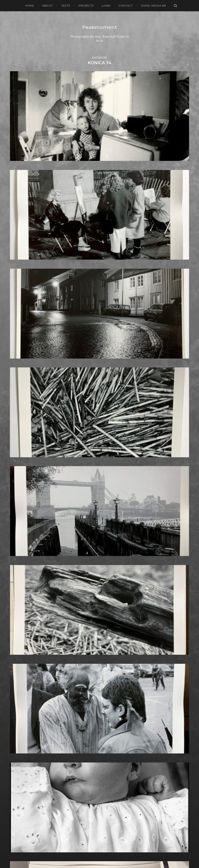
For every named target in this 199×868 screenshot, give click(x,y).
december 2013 (22, 622)
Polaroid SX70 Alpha (93, 715)
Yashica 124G (87, 809)
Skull (82, 754)
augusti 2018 (20, 453)
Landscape (86, 622)
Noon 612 (84, 670)
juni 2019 (17, 423)
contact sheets (89, 441)
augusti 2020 (20, 380)
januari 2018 (19, 474)
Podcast (84, 706)
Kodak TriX (86, 607)
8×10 (81, 377)
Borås (82, 414)
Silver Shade (87, 748)
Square (83, 763)
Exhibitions (86, 489)
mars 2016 (17, 540)
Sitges (82, 751)
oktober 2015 (20, 555)
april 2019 (17, 429)
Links (106, 6)
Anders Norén (106, 855)
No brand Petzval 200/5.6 (97, 667)
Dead (82, 456)
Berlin (82, 405)
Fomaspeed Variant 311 (95, 507)
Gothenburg (87, 534)
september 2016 (22, 522)
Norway (83, 676)
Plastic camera (88, 703)
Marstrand (85, 646)
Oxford (83, 679)
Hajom (82, 546)
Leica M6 (84, 631)
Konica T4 (85, 610)
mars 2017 (17, 504)
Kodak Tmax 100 (90, 601)
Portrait (83, 718)
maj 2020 (17, 390)
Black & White (88, 408)
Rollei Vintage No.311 (93, 730)
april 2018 (17, 465)
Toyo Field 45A (89, 790)
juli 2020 (17, 384)
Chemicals (85, 429)
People (83, 688)
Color (82, 435)
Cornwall (84, 450)
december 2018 (22, 441)
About (47, 6)
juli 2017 (16, 492)
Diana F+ (84, 468)
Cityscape (85, 432)
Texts (65, 6)
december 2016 (22, 513)
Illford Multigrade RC (93, 576)
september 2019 (22, 414)
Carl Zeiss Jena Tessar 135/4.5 (99, 426)
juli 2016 (16, 528)
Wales (82, 806)
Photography (88, 691)
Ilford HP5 (85, 567)
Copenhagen (87, 447)
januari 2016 (19, 546)
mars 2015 (17, 576)
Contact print (88, 438)
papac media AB (153, 6)
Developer (86, 465)
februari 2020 (20, 399)
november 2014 (22, 588)
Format (83, 513)
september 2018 (22, 450)
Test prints (86, 781)
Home (30, 6)
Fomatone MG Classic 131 (96, 510)
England (84, 486)
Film (81, 495)
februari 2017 (20, 507)
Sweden (84, 775)
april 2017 (17, 501)
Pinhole (83, 694)
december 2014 (22, 585)
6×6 (80, 371)
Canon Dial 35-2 (89, 423)
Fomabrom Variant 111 (94, 501)
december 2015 (22, 549)
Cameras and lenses (92, 417)
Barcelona (85, 396)
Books (82, 411)
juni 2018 (17, 459)
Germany (85, 531)
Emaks (83, 483)
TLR (81, 784)
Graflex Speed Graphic (94, 543)
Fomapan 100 (88, 504)
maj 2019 (17, 426)
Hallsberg (85, 552)
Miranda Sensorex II (92, 655)
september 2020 (23, 377)
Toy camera (86, 787)
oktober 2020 (20, 374)
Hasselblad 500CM (92, 555)
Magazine (85, 637)
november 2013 (22, 625)
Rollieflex (85, 733)
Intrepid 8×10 (88, 588)
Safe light (85, 739)
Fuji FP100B (87, 519)
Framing (84, 516)
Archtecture (87, 393)
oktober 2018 (20, 447)
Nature (83, 658)
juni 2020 (17, 387)
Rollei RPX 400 (89, 727)
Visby (81, 800)
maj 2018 (17, 462)
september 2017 (22, 486)
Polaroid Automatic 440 (95, 712)
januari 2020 (19, 402)
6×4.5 (81, 368)
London (83, 634)
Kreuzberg (86, 616)
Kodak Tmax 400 (90, 604)
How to (83, 558)
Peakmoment (100, 27)
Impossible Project (92, 579)
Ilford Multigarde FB (93, 570)
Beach (82, 399)
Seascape (85, 742)
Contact (126, 6)
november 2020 (22, 371)
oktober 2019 (20, 411)
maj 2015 (16, 570)
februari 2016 (20, 543)
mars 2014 (17, 613)
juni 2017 (17, 495)
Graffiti (83, 540)
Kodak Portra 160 (90, 598)
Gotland (84, 537)
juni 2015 (17, 567)
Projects (86, 6)
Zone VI (83, 815)
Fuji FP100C (86, 522)
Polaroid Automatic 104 (95, 709)
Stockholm (86, 766)
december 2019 (22, 405)
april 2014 (17, 610)
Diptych (83, 471)
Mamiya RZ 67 (88, 640)
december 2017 (22, 477)
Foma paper (87, 498)
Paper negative (89, 685)
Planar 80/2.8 (88, 700)
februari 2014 (20, 616)
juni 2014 (17, 604)
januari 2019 (19, 438)
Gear (81, 528)
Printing (84, 721)
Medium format (89, 652)
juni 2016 (17, 531)
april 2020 (18, 393)
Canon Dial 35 (88, 420)
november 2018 (22, 444)
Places (82, 697)
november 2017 (22, 480)
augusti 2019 (20, 417)
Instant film (86, 585)
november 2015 (22, 552)
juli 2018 (16, 456)
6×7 (80, 374)
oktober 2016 (20, 519)
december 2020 (22, 368)
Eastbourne (87, 480)
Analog (83, 387)
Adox (81, 380)
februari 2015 (20, 579)
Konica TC (85, 613)
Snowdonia (86, 757)
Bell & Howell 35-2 (91, 402)
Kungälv (84, 619)
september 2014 (22, 595)
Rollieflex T (86, 736)
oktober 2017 (20, 483)
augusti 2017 (20, 489)
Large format (87, 628)
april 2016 (17, 537)
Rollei (82, 724)
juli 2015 (16, 564)
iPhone (83, 592)
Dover (82, 477)
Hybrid (83, 561)
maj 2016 (16, 534)
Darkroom (85, 453)
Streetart (85, 772)
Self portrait (87, 745)
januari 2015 (19, 582)
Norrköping (86, 673)
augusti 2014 (20, 598)
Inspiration (85, 582)
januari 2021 (19, 365)
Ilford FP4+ (86, 564)
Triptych (84, 793)
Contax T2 (85, 444)
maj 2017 (17, 498)
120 (80, 356)
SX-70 (82, 778)
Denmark (85, 462)
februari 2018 (20, 471)
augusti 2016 (19, 525)
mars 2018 (18, 468)
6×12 (81, 365)
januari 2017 (19, 510)
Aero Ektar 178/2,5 (91, 384)
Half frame (86, 549)
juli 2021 (16, 356)
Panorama (85, 682)
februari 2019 (20, 435)
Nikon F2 (84, 664)
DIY (80, 474)
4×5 (80, 362)
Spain (82, 760)
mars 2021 (17, 359)
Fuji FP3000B (88, 525)
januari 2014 (19, 619)
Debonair (85, 459)
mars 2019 (17, 432)
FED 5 (82, 492)
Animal (83, 390)
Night (82, 661)
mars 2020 (18, 396)
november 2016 (22, 516)
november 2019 (22, 408)
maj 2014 (17, 607)
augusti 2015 (19, 561)
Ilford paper (87, 573)
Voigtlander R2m (90, 803)
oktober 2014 (20, 592)
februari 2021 (20, 362)
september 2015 (22, 558)
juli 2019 (16, 420)
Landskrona (86, 625)
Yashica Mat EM (89, 812)
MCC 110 (84, 649)
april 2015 (17, 573)
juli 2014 (16, 601)
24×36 (82, 359)
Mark (81, 643)
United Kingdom (90, 796)
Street (82, 769)
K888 (82, 595)
